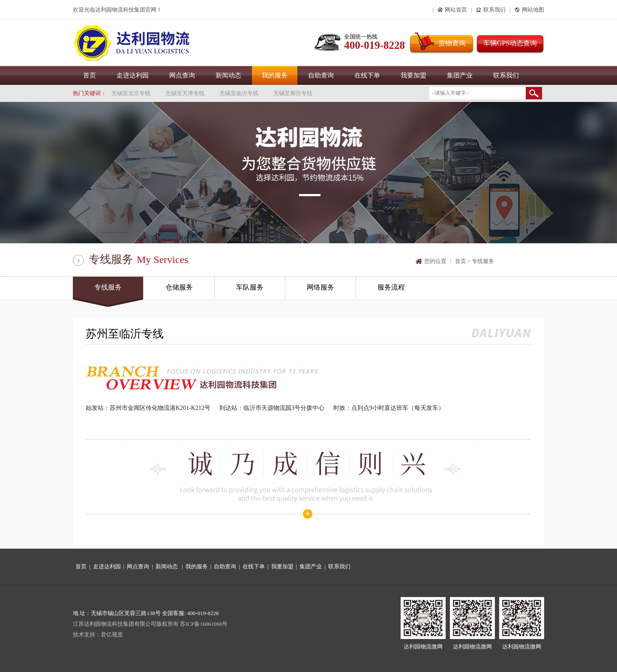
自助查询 (321, 75)
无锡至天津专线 (185, 93)
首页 (90, 75)
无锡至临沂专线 (239, 93)
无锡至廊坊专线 (293, 93)
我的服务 (275, 75)
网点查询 (182, 75)
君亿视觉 (112, 635)
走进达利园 (133, 75)
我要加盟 (413, 75)
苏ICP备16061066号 (204, 624)
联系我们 (506, 75)
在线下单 (367, 75)
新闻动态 (228, 75)
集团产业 (460, 75)
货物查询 (452, 43)
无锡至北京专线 (131, 93)
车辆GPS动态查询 (510, 43)
